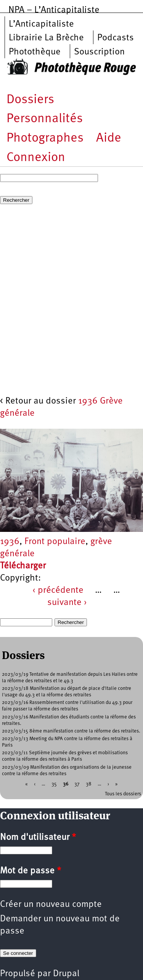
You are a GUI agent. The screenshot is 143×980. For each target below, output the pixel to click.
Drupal (66, 974)
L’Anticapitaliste (41, 24)
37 (77, 784)
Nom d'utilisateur (38, 838)
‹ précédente (58, 591)
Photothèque (35, 52)
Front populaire (55, 542)
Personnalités (45, 119)
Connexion (36, 158)
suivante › (67, 603)
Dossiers (30, 100)
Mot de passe (31, 871)
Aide (109, 138)
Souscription (99, 52)
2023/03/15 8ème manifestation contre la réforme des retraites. (71, 731)
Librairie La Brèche (46, 38)
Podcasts (116, 38)
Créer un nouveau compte (51, 905)
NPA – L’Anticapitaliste (54, 10)
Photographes (45, 138)
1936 (10, 542)
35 (54, 784)
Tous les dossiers (123, 794)
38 (89, 784)
